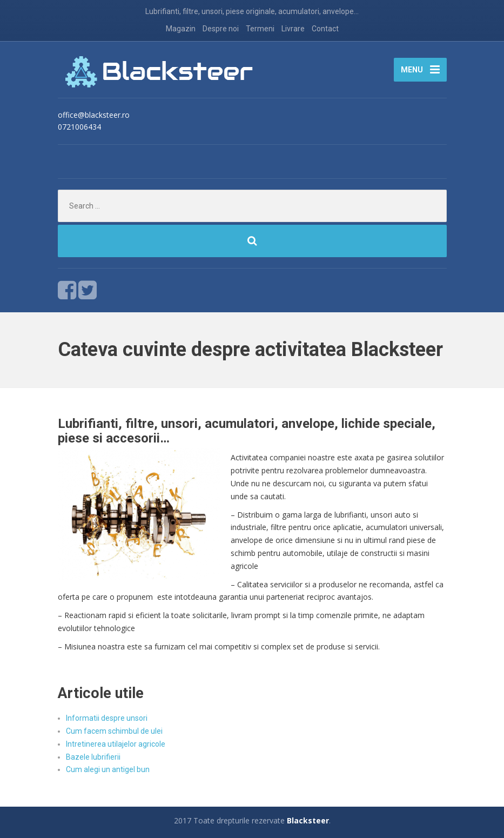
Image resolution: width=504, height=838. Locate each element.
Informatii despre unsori (107, 718)
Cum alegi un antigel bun (108, 769)
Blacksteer (308, 820)
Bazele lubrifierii (93, 757)
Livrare (293, 29)
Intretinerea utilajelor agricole (116, 744)
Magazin (181, 29)
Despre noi (221, 29)
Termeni (260, 29)
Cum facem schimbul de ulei (114, 731)
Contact (325, 29)
